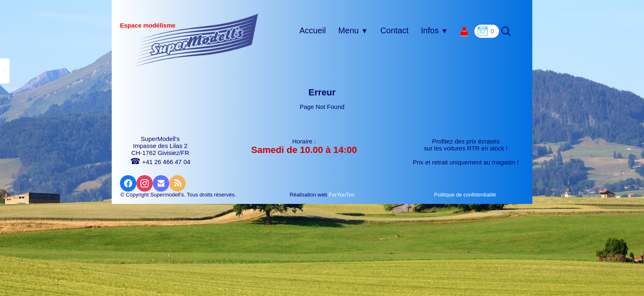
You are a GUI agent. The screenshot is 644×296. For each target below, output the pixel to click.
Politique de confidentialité (466, 195)
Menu (353, 30)
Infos (435, 30)
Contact (394, 30)
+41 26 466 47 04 (160, 162)
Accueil (313, 30)
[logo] (197, 40)
